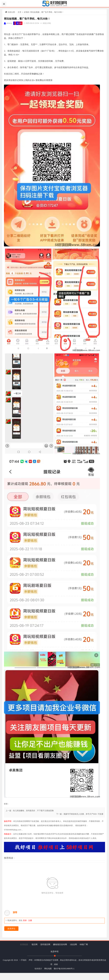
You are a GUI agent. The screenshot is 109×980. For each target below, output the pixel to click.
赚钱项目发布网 (60, 944)
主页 (19, 12)
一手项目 (23, 960)
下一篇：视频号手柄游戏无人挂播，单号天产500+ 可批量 (80, 814)
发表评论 (11, 929)
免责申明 (54, 952)
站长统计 (38, 969)
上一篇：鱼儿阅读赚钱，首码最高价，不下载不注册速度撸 (30, 811)
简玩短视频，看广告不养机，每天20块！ (27, 19)
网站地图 (48, 969)
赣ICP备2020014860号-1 (64, 969)
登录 (25, 920)
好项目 (27, 12)
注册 (30, 920)
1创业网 (73, 944)
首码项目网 (45, 944)
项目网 (34, 944)
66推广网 (84, 944)
